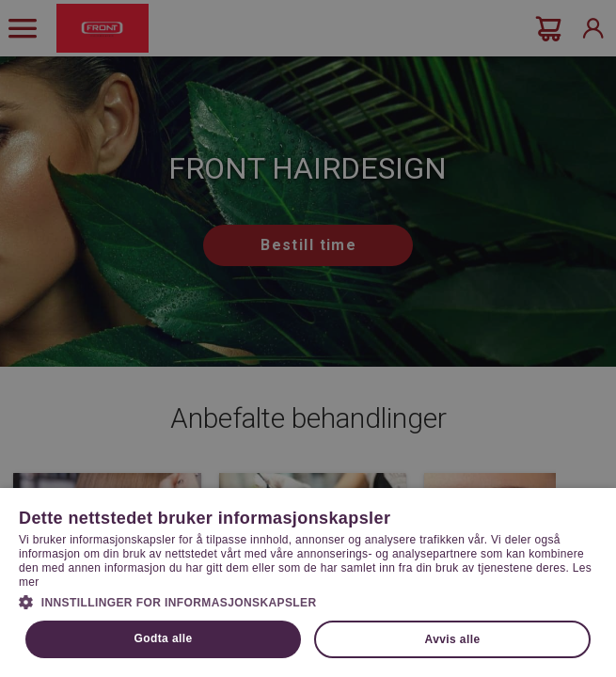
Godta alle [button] (164, 638)
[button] (308, 601)
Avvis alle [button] (453, 639)
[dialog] (308, 338)
